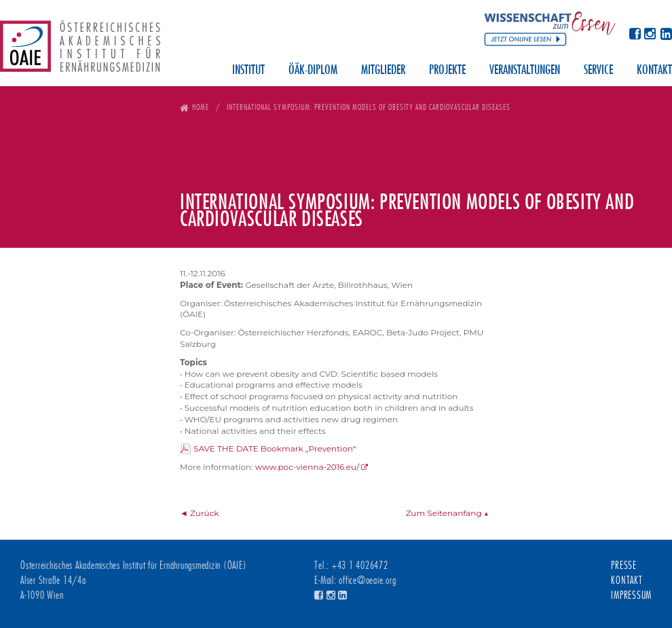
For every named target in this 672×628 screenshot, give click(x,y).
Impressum (631, 595)
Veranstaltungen (525, 71)
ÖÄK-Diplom (313, 71)
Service (598, 71)
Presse (624, 566)
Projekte (447, 71)
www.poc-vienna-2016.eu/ (307, 467)
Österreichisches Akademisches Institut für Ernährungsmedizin (80, 51)
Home (201, 107)
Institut (248, 71)
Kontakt (654, 71)
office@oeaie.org (367, 580)
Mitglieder (383, 71)
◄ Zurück (200, 513)
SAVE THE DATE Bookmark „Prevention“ (275, 448)
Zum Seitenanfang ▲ (447, 513)
